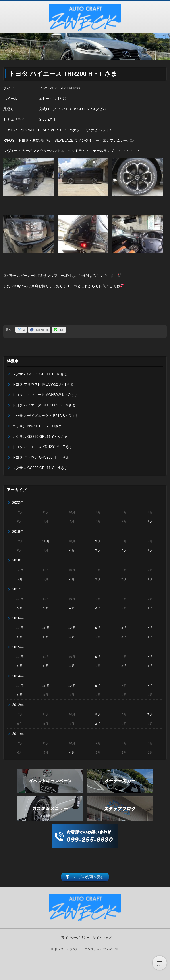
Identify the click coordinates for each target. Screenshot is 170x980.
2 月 (124, 550)
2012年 (18, 705)
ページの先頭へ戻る (88, 877)
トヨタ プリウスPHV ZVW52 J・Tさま (43, 384)
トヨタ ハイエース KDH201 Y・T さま (42, 447)
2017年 (18, 589)
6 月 (20, 579)
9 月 (98, 541)
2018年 (18, 560)
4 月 (72, 550)
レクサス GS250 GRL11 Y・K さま (40, 437)
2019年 (18, 532)
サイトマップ (102, 938)
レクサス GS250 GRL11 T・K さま (40, 374)
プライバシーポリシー (74, 938)
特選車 (13, 361)
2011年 (18, 734)
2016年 (18, 618)
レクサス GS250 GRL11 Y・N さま (40, 468)
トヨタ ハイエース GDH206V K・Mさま (44, 405)
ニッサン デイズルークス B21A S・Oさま (45, 416)
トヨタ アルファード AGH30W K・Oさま (45, 395)
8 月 (124, 628)
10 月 (72, 628)
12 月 (20, 570)
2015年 (18, 647)
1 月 (150, 521)
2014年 (18, 676)
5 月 (46, 608)
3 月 (98, 550)
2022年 (18, 503)
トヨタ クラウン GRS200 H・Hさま (41, 457)
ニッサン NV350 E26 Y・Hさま (37, 426)
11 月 (46, 541)
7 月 (150, 628)
